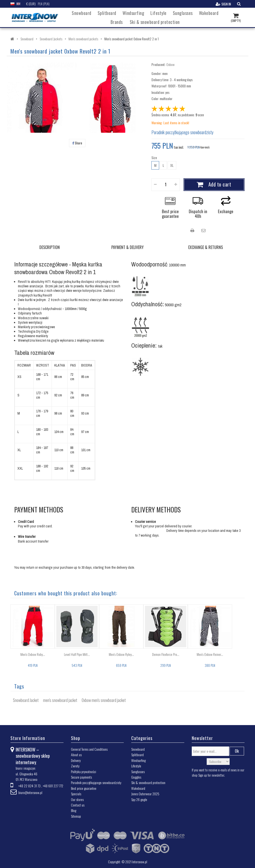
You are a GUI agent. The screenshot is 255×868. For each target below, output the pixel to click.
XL (172, 165)
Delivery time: (160, 80)
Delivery (76, 760)
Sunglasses (183, 13)
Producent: (159, 64)
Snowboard (82, 13)
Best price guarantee (84, 788)
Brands (117, 22)
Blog (74, 810)
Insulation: (158, 92)
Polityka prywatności (84, 772)
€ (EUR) (31, 4)
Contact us (78, 805)
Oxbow (170, 64)
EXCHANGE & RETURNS (206, 247)
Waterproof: (159, 86)
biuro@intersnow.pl (30, 792)
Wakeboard (209, 13)
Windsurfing (133, 13)
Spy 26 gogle (139, 799)
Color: (155, 98)
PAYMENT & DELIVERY (127, 247)
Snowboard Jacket (26, 700)
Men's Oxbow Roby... (33, 654)
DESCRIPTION (50, 247)
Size (155, 158)
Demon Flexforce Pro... (166, 654)
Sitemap (76, 816)
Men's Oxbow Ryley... (121, 654)
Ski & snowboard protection (155, 22)
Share (77, 143)
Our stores (77, 799)
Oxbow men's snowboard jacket (104, 700)
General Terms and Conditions (89, 749)
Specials (76, 794)
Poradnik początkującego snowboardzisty (182, 132)
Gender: (157, 73)
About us (76, 755)
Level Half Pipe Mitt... (77, 654)
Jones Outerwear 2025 (145, 794)
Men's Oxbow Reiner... (210, 654)
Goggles (136, 777)
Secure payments (81, 777)
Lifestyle (159, 13)
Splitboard (107, 13)
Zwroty (75, 766)
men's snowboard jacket (60, 700)
